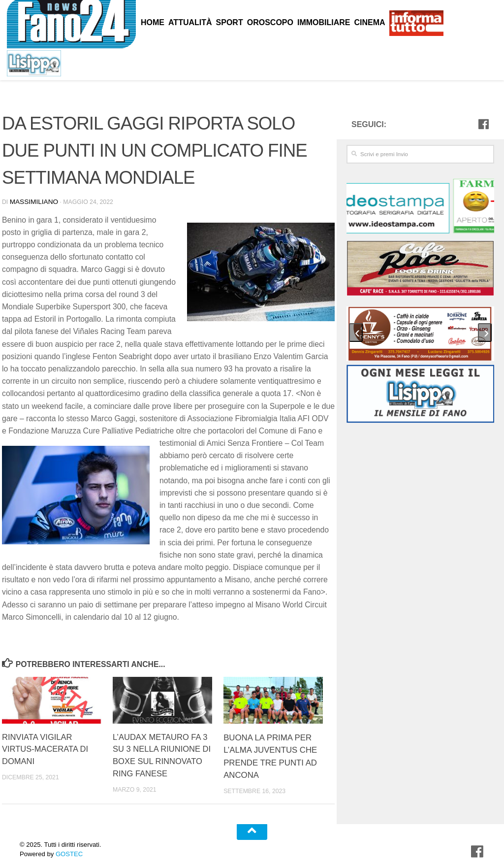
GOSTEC (68, 847)
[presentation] (356, 332)
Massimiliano (32, 201)
